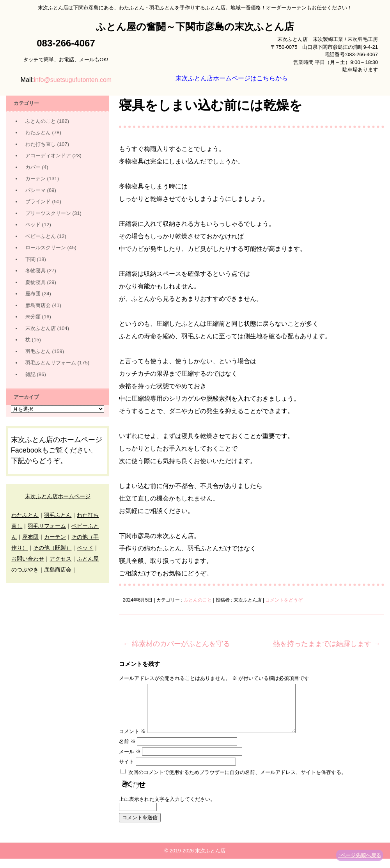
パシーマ (35, 190)
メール (130, 761)
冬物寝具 (35, 271)
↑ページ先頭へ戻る (360, 855)
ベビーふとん (41, 236)
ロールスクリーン (46, 248)
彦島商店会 (38, 305)
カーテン (35, 178)
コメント (132, 741)
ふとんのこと (198, 600)
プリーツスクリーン (48, 213)
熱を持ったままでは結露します (327, 644)
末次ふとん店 (41, 328)
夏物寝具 (35, 282)
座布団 (33, 294)
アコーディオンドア (48, 155)
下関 (30, 259)
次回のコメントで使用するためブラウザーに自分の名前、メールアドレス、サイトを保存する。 (237, 782)
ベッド (33, 225)
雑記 (30, 374)
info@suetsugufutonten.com (73, 80)
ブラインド (38, 201)
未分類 (33, 317)
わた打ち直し (41, 144)
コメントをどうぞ (284, 600)
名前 (127, 751)
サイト (127, 771)
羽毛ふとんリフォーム (51, 363)
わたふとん (38, 132)
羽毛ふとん (38, 351)
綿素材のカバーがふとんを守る (176, 644)
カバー (33, 167)
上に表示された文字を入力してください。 (167, 809)
